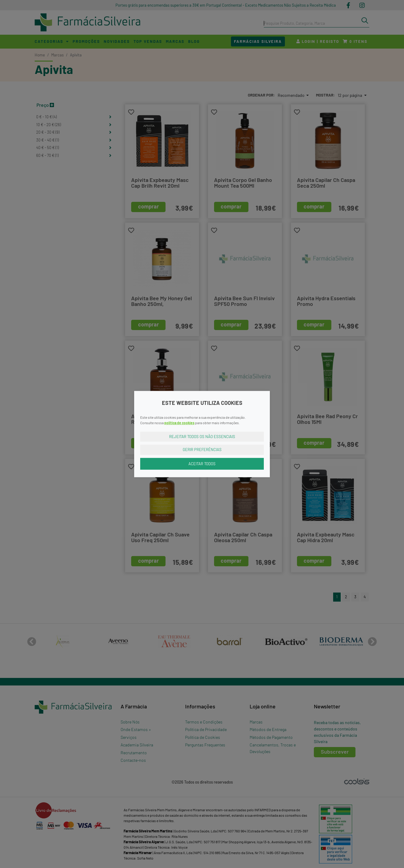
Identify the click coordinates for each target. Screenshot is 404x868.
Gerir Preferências (202, 450)
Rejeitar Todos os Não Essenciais (202, 436)
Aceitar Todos (202, 463)
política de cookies (179, 422)
